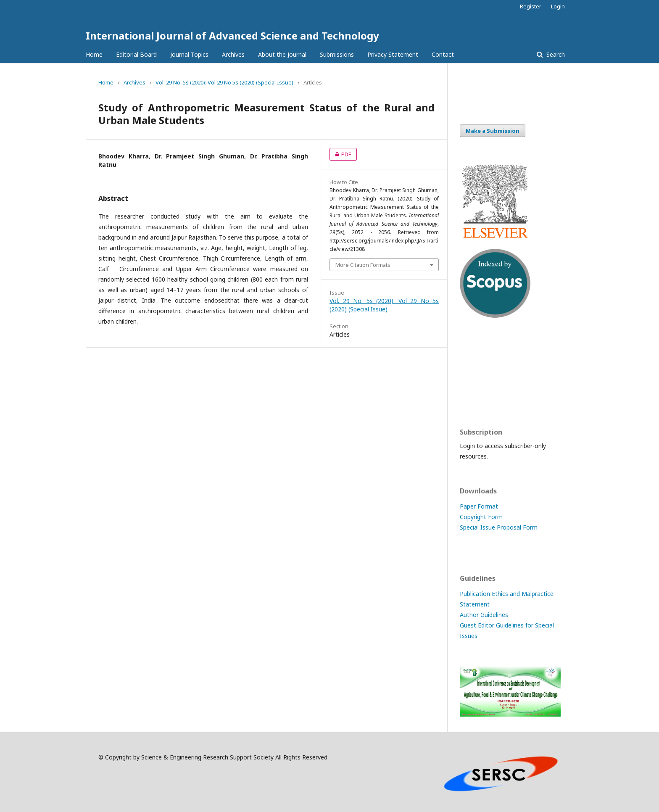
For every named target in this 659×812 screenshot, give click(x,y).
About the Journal (282, 54)
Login (558, 6)
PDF (340, 154)
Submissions (337, 54)
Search (555, 54)
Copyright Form (481, 517)
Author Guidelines (484, 615)
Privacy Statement (393, 54)
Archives (233, 54)
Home (94, 54)
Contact (443, 54)
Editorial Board (136, 54)
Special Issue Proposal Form (499, 527)
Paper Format (479, 506)
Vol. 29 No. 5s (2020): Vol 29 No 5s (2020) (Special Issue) (224, 82)
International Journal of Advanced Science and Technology (232, 36)
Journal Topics (189, 54)
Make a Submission (493, 131)
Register (531, 6)
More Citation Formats (363, 265)
